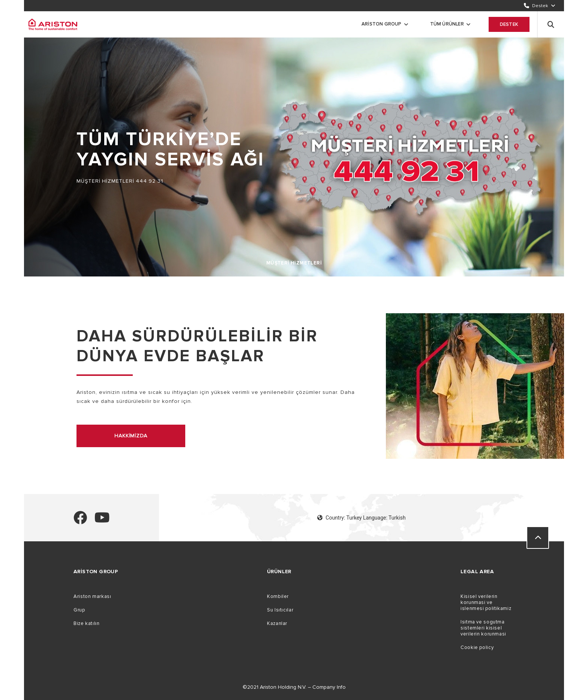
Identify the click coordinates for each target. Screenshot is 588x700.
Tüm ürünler (447, 24)
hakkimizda (131, 436)
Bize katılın (87, 623)
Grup (79, 610)
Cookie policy (477, 647)
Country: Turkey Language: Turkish (361, 518)
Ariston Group (382, 24)
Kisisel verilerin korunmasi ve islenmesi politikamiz (486, 602)
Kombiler (278, 596)
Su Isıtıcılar (280, 610)
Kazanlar (277, 623)
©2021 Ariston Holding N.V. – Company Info (294, 687)
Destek (509, 24)
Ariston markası (92, 596)
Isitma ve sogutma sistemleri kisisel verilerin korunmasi (483, 628)
